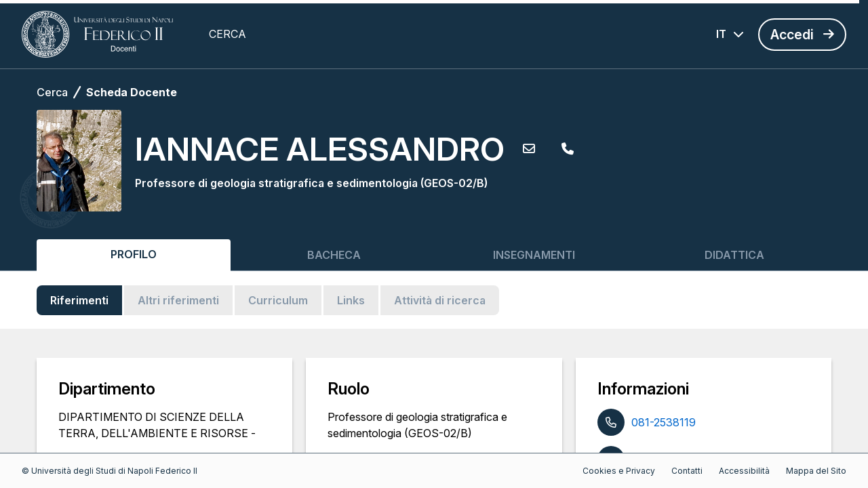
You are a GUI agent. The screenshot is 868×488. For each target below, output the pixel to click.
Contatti (687, 471)
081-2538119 (664, 422)
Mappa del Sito (816, 471)
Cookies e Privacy (619, 471)
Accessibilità (744, 471)
